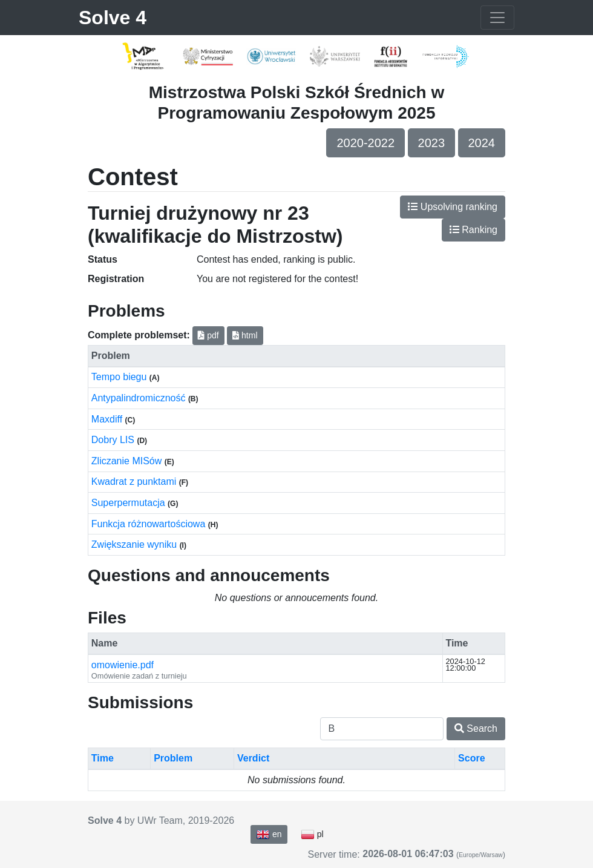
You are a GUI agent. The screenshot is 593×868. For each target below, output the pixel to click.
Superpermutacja (129, 503)
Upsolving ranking (453, 207)
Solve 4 (113, 18)
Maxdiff (108, 419)
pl (312, 835)
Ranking (473, 230)
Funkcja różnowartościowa (150, 524)
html (245, 335)
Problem (173, 758)
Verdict (253, 758)
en (269, 835)
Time (103, 758)
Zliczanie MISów (128, 461)
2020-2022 (365, 143)
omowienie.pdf (123, 665)
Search (476, 728)
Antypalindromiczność (140, 398)
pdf (208, 335)
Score (471, 758)
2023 (432, 143)
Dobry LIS (114, 440)
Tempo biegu (120, 377)
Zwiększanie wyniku (136, 544)
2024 (482, 143)
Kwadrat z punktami (135, 482)
